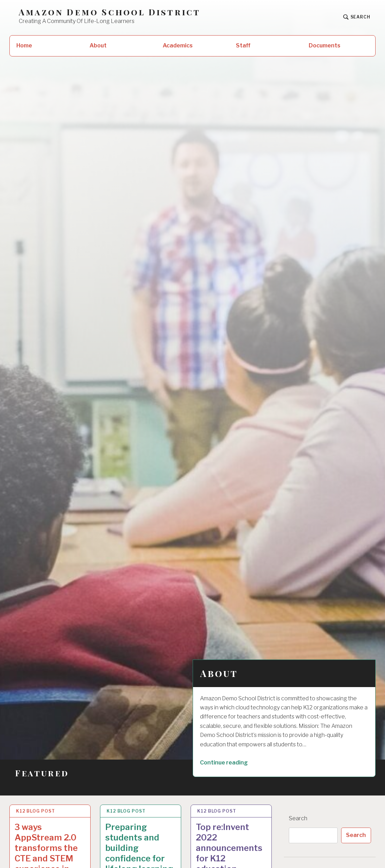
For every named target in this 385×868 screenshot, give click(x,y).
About (98, 45)
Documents (325, 45)
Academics (178, 45)
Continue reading (234, 762)
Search (298, 818)
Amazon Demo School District (110, 12)
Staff (243, 45)
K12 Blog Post (36, 811)
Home (24, 45)
